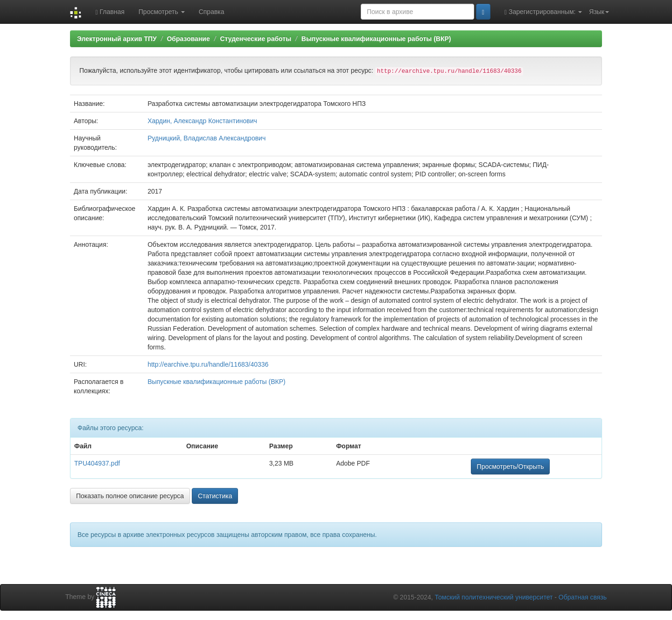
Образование (188, 39)
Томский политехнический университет (494, 597)
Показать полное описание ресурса (130, 496)
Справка (212, 12)
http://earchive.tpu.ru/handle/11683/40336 (208, 364)
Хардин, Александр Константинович (202, 121)
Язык (599, 12)
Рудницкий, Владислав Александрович (206, 138)
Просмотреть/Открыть (511, 467)
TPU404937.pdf (97, 463)
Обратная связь (583, 597)
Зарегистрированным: (543, 12)
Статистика (215, 496)
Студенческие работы (255, 39)
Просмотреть (162, 12)
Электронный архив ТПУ (117, 39)
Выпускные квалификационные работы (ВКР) (376, 39)
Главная (110, 12)
